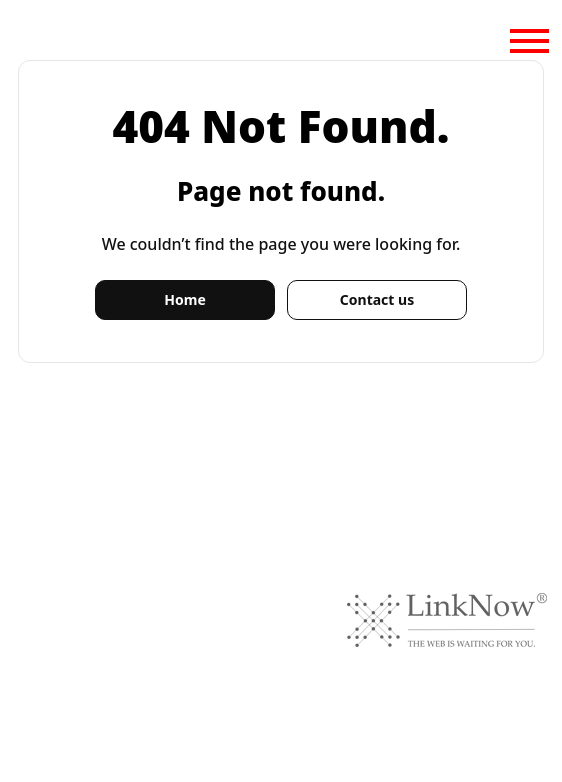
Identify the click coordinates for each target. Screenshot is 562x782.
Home (184, 299)
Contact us (377, 299)
